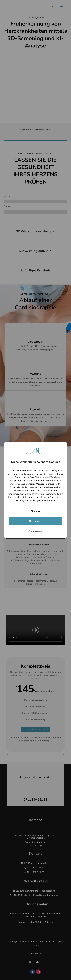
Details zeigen (36, 531)
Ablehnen (36, 511)
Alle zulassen (35, 521)
